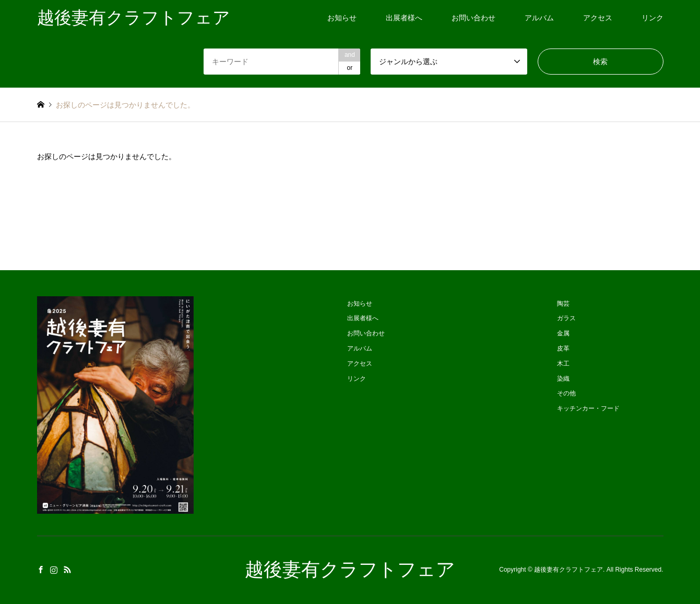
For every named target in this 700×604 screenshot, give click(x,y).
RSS (67, 570)
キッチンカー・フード (588, 408)
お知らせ (342, 18)
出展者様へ (404, 18)
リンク (652, 18)
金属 (563, 333)
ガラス (566, 318)
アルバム (539, 18)
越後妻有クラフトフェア (350, 570)
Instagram (54, 570)
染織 (563, 379)
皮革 (563, 348)
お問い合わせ (473, 18)
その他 (566, 393)
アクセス (598, 18)
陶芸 (563, 304)
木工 (563, 364)
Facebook (41, 570)
